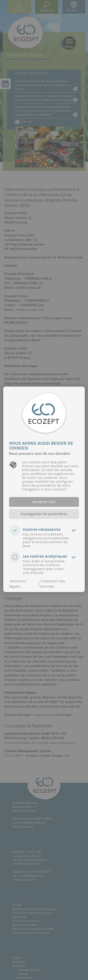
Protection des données (52, 584)
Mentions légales (18, 584)
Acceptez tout (44, 502)
